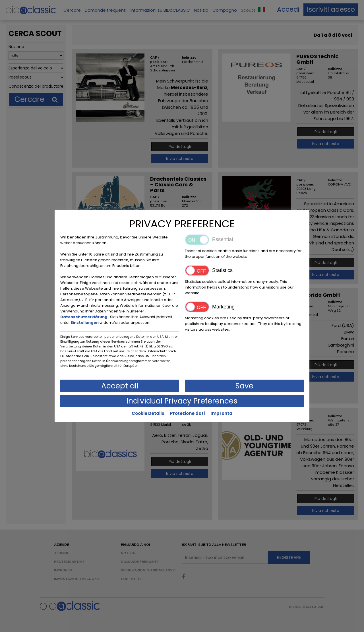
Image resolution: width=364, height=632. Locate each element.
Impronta (221, 413)
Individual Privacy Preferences (182, 401)
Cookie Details (148, 413)
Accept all (120, 386)
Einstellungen (85, 322)
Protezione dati (187, 413)
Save (244, 386)
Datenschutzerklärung (84, 317)
